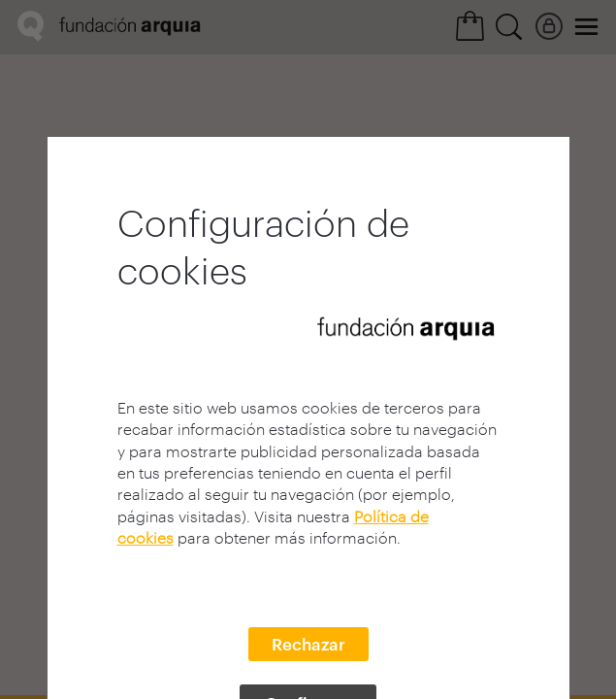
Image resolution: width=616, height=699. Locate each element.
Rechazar (308, 644)
